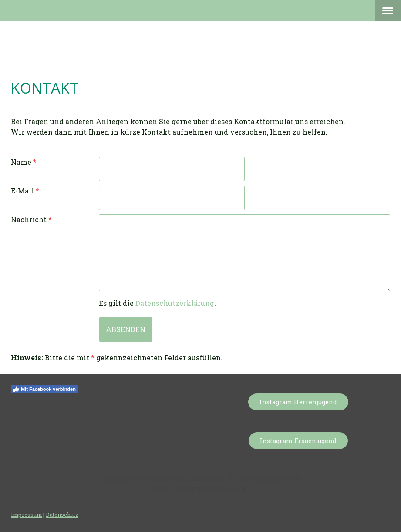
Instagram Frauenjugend (298, 441)
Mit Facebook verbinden (44, 389)
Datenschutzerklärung (175, 303)
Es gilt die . (157, 303)
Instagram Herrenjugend (298, 402)
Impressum (26, 515)
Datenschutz (62, 515)
